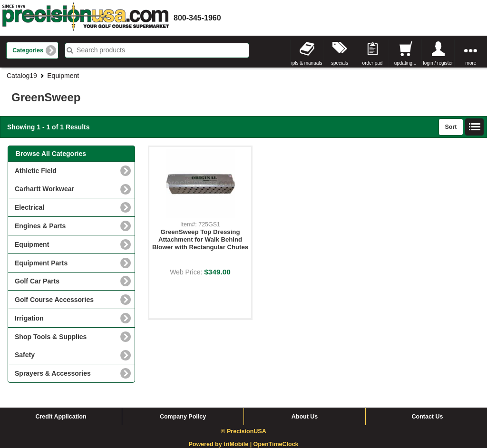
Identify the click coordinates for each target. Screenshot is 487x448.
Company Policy (183, 417)
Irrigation (29, 318)
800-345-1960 (197, 18)
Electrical (29, 207)
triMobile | (239, 444)
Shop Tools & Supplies (51, 337)
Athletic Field (36, 171)
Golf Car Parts (37, 281)
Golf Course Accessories (54, 300)
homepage (86, 18)
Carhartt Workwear (44, 189)
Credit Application (61, 417)
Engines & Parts (40, 226)
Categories (28, 50)
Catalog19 (22, 76)
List (475, 127)
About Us (305, 417)
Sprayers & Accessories (53, 373)
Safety (25, 355)
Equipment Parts (41, 263)
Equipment (63, 76)
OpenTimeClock (276, 444)
